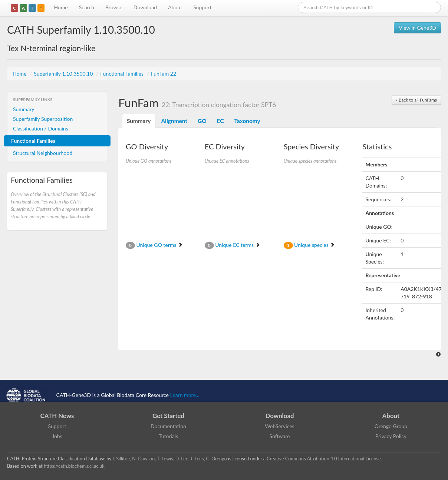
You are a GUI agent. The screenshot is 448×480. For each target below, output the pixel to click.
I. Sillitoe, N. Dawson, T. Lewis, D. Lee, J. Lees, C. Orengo (170, 459)
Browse (114, 7)
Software (280, 436)
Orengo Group (391, 426)
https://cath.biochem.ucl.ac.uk (74, 466)
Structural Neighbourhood (43, 153)
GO (202, 121)
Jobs (57, 436)
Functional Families (122, 74)
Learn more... (185, 395)
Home (61, 7)
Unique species (309, 245)
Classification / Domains (41, 128)
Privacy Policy (391, 436)
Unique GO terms (154, 245)
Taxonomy (247, 121)
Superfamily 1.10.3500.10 (64, 74)
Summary (24, 109)
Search (87, 7)
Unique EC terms (233, 245)
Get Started (168, 416)
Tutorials (168, 436)
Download (145, 7)
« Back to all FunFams (416, 100)
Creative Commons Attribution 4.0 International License (324, 459)
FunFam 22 (164, 74)
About (175, 7)
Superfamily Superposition (43, 119)
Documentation (168, 426)
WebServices (279, 426)
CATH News (57, 416)
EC (220, 121)
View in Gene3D (417, 28)
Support (202, 7)
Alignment (174, 121)
